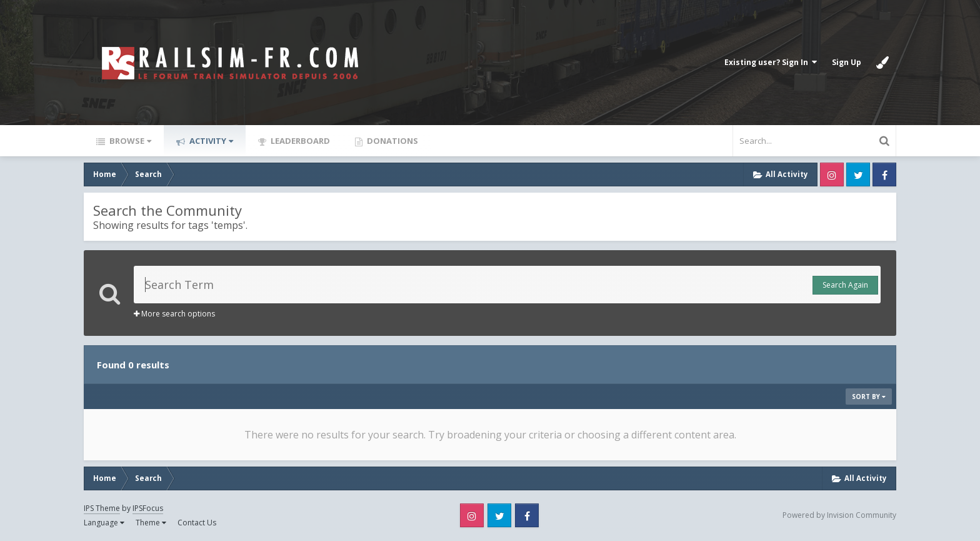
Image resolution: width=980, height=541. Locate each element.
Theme (151, 523)
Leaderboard (299, 141)
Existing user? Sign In (771, 62)
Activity (210, 141)
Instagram (832, 174)
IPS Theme (102, 508)
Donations (392, 141)
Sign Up (847, 62)
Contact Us (197, 523)
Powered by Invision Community (839, 515)
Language (104, 523)
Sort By (869, 397)
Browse (129, 141)
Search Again (845, 285)
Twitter (858, 174)
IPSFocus (148, 508)
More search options (174, 314)
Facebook (884, 174)
